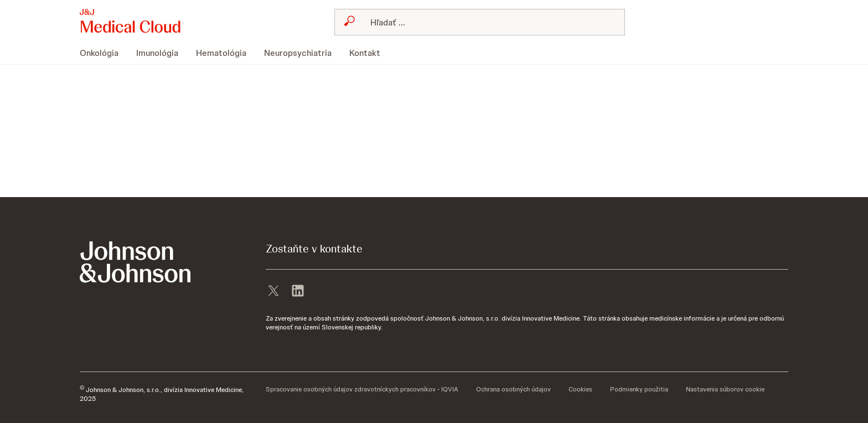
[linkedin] (298, 292)
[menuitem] (104, 53)
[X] (273, 292)
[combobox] (480, 22)
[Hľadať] (486, 22)
